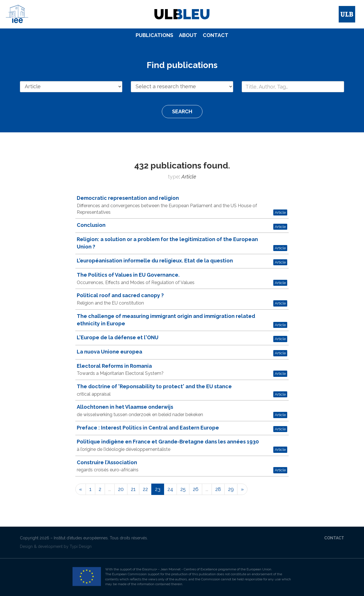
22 (145, 489)
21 (133, 489)
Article (280, 212)
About (188, 35)
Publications (154, 35)
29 (231, 489)
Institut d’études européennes (81, 538)
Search (182, 111)
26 (196, 489)
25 (183, 489)
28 (218, 489)
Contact (216, 35)
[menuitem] (154, 35)
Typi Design (81, 546)
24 (170, 489)
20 (121, 489)
